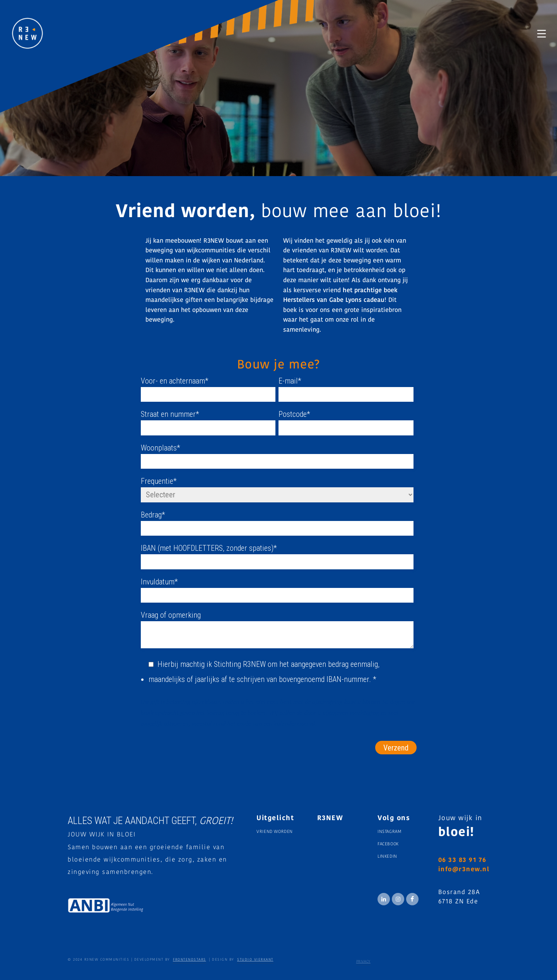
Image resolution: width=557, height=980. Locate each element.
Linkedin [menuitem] (387, 857)
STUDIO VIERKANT (255, 960)
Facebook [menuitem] (388, 844)
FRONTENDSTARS (190, 960)
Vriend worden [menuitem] (275, 832)
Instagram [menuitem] (389, 832)
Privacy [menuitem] (363, 962)
